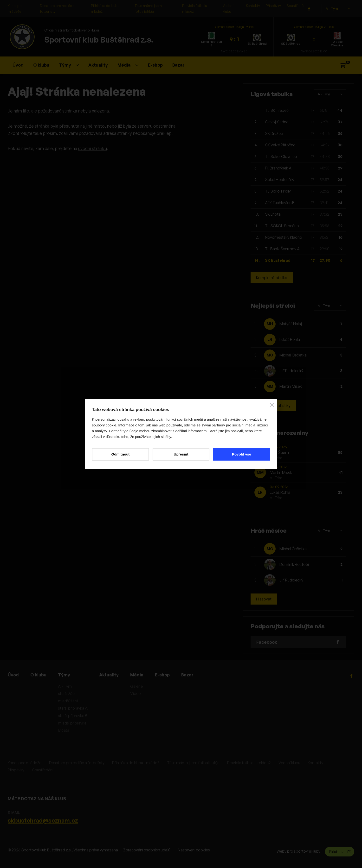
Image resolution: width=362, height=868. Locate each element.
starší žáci (67, 693)
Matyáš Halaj (291, 324)
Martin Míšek (291, 386)
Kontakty (253, 6)
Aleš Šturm (279, 452)
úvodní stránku (92, 148)
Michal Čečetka (293, 355)
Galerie (136, 686)
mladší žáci (68, 701)
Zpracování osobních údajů (147, 850)
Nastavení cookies (194, 850)
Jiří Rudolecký (291, 371)
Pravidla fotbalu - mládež (249, 763)
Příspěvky (273, 6)
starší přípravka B (73, 716)
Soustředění (296, 6)
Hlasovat (264, 599)
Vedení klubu (289, 763)
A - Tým (338, 9)
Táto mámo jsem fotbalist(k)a (193, 763)
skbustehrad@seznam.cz (43, 820)
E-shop (155, 65)
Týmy (69, 65)
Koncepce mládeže (25, 763)
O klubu (41, 65)
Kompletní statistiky (273, 406)
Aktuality (98, 65)
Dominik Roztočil (294, 564)
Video (136, 693)
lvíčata (64, 730)
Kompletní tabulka (272, 278)
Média (128, 65)
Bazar (178, 65)
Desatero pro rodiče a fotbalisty (77, 763)
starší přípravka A (73, 708)
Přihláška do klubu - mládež (136, 763)
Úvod (18, 65)
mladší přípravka (72, 723)
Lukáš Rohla (290, 339)
